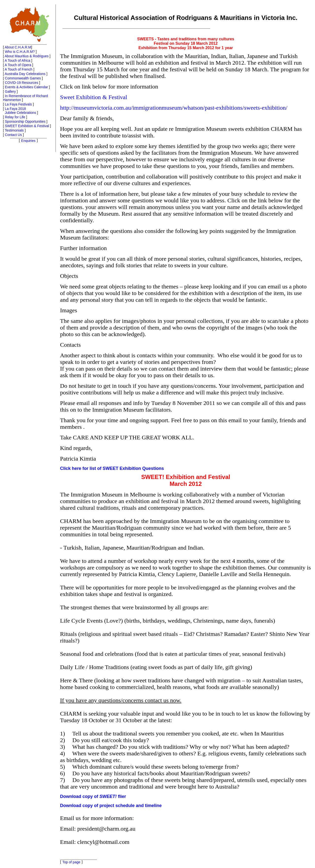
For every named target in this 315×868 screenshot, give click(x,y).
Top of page (71, 862)
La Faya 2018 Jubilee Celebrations (20, 111)
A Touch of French (19, 69)
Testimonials (14, 130)
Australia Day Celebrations (25, 74)
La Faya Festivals (18, 104)
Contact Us (13, 135)
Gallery (10, 91)
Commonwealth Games (23, 78)
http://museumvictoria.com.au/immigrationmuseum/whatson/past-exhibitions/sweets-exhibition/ (174, 108)
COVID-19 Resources (22, 83)
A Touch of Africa (17, 60)
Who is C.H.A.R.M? (20, 52)
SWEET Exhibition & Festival (27, 126)
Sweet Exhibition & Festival (94, 97)
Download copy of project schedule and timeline (111, 806)
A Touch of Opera (18, 65)
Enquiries (28, 141)
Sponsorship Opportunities (25, 121)
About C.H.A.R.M (18, 47)
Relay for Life (15, 117)
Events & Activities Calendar (26, 87)
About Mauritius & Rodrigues (27, 56)
